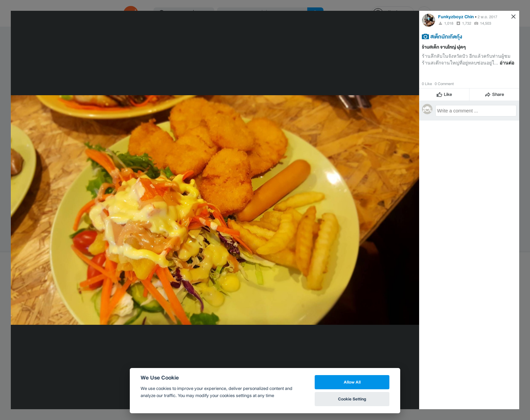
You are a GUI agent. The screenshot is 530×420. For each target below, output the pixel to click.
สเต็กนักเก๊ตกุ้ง (446, 36)
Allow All (352, 382)
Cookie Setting (352, 399)
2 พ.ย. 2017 (487, 17)
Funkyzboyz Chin (456, 17)
